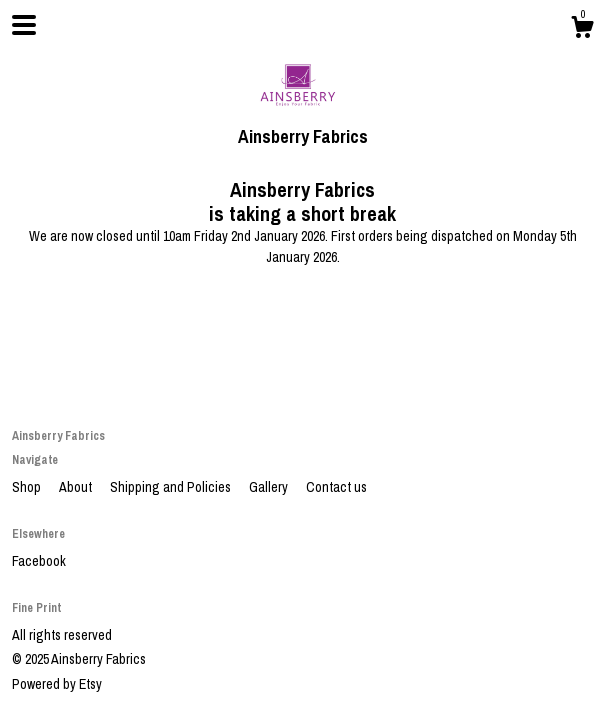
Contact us (336, 487)
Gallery (270, 487)
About (77, 487)
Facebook (39, 561)
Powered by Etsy (57, 684)
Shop (28, 487)
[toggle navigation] (24, 25)
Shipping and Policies (172, 487)
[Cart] (582, 30)
